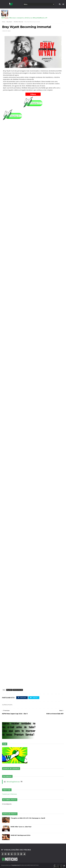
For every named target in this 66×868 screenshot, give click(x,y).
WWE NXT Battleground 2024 (21, 835)
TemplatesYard (15, 865)
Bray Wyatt (9, 22)
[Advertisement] (33, 133)
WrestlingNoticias (13, 782)
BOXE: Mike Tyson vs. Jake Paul (21, 827)
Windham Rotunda (18, 22)
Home (4, 22)
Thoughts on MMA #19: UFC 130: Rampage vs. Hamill (28, 818)
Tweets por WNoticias (9, 794)
